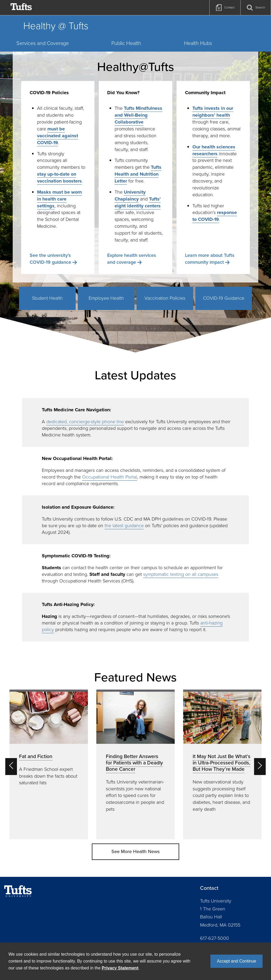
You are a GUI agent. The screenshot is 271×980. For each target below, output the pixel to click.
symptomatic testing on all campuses (181, 574)
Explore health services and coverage (132, 259)
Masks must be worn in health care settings (59, 199)
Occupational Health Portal (110, 477)
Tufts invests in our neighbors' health (213, 112)
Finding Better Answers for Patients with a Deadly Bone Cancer (134, 763)
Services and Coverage (43, 43)
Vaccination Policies (165, 298)
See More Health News (135, 851)
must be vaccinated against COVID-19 (58, 136)
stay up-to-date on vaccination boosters (59, 177)
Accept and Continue (236, 961)
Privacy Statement (120, 968)
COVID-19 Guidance (224, 298)
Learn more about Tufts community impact (210, 259)
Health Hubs (198, 43)
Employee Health (106, 298)
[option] (49, 764)
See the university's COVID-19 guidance (50, 259)
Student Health (47, 298)
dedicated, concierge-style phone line (85, 422)
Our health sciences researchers (214, 150)
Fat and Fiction (36, 756)
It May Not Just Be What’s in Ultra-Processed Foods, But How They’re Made (222, 763)
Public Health (126, 43)
